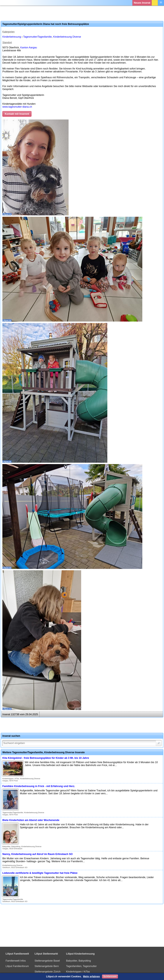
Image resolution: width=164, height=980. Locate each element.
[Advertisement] (82, 13)
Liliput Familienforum (17, 966)
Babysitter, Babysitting (78, 961)
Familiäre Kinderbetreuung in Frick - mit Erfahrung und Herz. (39, 786)
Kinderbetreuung (12, 37)
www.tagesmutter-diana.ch (17, 107)
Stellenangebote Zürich (48, 972)
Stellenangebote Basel (47, 961)
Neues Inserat (142, 3)
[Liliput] (8, 3)
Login (155, 3)
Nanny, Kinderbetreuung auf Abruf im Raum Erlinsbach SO (38, 854)
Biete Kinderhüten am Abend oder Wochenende (31, 820)
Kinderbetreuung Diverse (67, 37)
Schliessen (110, 977)
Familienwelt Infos (16, 961)
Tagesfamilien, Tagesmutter (81, 966)
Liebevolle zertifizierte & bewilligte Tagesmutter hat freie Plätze (40, 873)
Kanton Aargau (29, 48)
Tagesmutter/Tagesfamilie (38, 37)
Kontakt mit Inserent (17, 114)
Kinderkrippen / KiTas (78, 972)
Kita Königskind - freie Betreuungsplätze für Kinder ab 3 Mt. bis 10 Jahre (46, 758)
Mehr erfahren (91, 977)
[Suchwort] (82, 743)
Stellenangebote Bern (47, 966)
